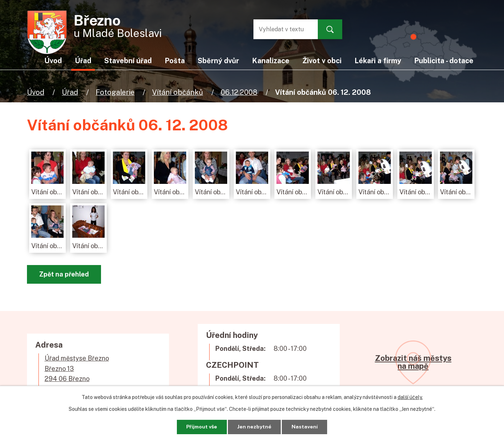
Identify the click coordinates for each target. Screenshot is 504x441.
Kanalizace (271, 61)
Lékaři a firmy (378, 61)
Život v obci (322, 61)
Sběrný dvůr (218, 61)
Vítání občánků (178, 92)
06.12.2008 (239, 92)
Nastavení (305, 427)
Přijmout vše (201, 427)
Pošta (175, 61)
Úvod (36, 92)
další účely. (410, 397)
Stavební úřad (128, 61)
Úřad (70, 92)
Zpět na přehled (64, 274)
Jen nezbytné (255, 427)
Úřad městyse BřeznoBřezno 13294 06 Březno (77, 369)
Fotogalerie (115, 92)
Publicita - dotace (444, 61)
